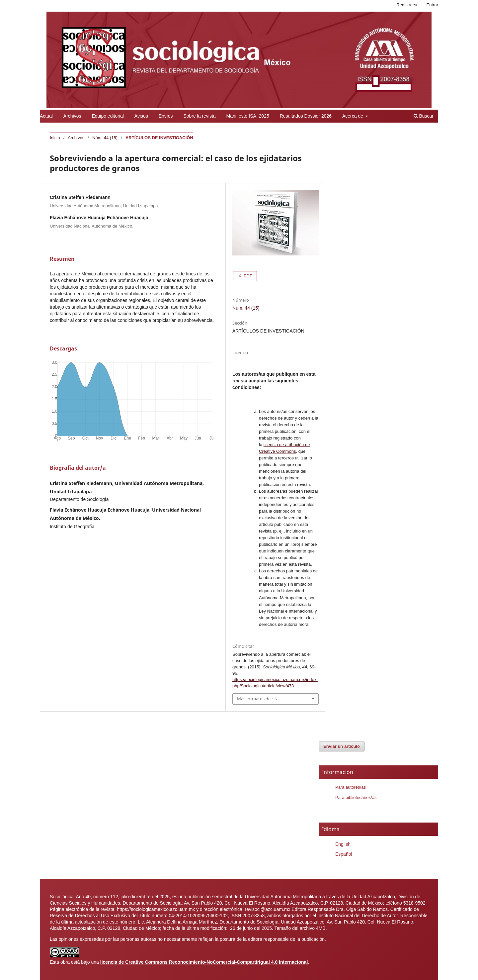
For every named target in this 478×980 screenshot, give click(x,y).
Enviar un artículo (342, 746)
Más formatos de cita (258, 699)
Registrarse (407, 5)
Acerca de (353, 116)
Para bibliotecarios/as (356, 797)
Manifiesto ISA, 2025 (248, 116)
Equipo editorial (108, 116)
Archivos (72, 116)
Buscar (424, 116)
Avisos (141, 116)
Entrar (432, 5)
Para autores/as (351, 787)
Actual (46, 116)
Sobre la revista (199, 116)
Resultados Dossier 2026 (306, 116)
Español (344, 854)
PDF (247, 276)
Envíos (166, 116)
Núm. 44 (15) (105, 138)
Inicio (55, 138)
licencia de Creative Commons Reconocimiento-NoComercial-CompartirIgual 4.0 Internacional (204, 962)
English (343, 844)
